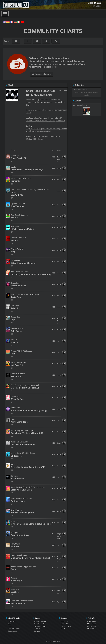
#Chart (59, 136)
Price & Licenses (14, 629)
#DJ (54, 136)
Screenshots (12, 631)
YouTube (92, 624)
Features (11, 626)
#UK (28, 136)
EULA (63, 629)
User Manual (39, 624)
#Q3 (34, 139)
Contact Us (65, 624)
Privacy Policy (66, 626)
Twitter (91, 629)
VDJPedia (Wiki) (40, 626)
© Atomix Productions (53, 641)
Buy (9, 624)
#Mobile (49, 136)
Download (12, 621)
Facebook (92, 621)
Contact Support (40, 621)
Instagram (92, 626)
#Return (29, 139)
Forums (37, 631)
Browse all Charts (42, 74)
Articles (37, 629)
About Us (64, 621)
